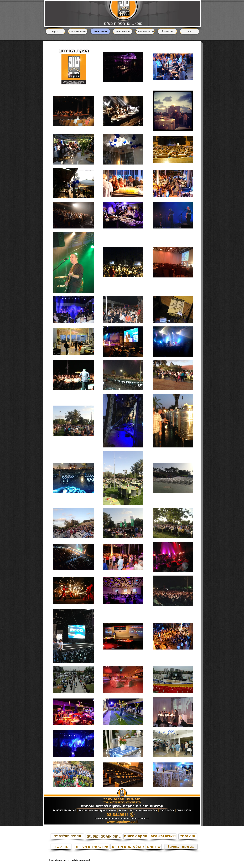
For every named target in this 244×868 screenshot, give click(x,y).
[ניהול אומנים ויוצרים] (128, 847)
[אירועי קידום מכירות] (92, 847)
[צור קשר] (61, 847)
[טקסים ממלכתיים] (67, 836)
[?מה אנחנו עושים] (181, 847)
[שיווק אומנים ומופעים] (104, 836)
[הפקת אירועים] (136, 836)
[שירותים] (154, 847)
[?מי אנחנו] (188, 836)
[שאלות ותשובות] (163, 836)
